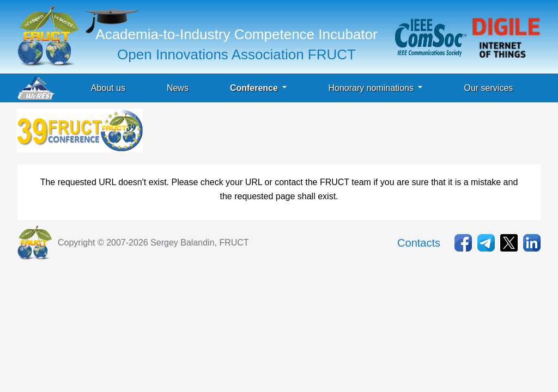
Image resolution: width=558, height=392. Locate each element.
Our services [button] (488, 88)
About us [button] (108, 88)
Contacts (419, 243)
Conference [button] (255, 88)
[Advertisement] (343, 133)
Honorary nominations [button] (372, 88)
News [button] (178, 88)
